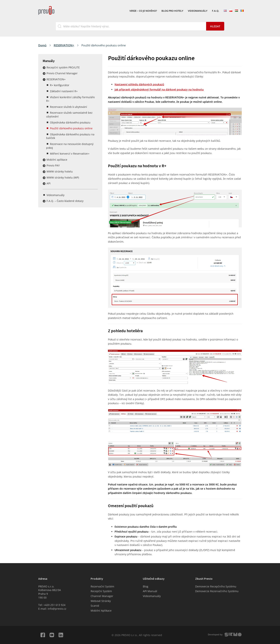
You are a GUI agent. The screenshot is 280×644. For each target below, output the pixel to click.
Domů (42, 45)
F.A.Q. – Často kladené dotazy (65, 201)
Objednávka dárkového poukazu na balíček (70, 136)
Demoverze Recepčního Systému (216, 586)
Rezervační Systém (102, 586)
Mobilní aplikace (57, 160)
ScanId (95, 606)
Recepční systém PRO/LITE (63, 67)
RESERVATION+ (64, 45)
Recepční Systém (101, 591)
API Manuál (150, 591)
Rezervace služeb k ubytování (68, 107)
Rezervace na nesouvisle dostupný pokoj (70, 146)
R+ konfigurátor (60, 85)
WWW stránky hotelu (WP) (63, 177)
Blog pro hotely (172, 11)
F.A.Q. (216, 11)
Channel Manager (102, 596)
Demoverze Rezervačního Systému (217, 591)
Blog (146, 586)
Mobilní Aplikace (101, 611)
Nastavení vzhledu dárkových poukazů (139, 84)
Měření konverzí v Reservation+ (70, 154)
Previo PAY (53, 165)
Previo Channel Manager (62, 73)
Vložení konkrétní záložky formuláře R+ (70, 99)
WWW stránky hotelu (60, 171)
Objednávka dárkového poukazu (70, 122)
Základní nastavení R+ (64, 91)
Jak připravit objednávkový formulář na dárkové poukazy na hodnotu (159, 89)
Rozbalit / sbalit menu (44, 68)
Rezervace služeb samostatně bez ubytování (69, 115)
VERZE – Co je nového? (143, 11)
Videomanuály (198, 11)
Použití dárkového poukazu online (71, 128)
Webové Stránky (101, 601)
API (49, 183)
